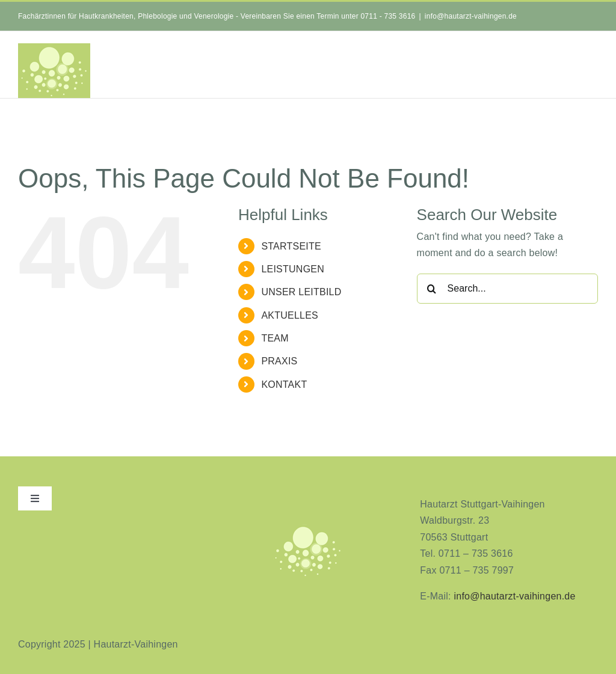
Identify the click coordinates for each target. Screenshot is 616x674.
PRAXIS (279, 361)
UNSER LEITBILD (301, 292)
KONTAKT (284, 384)
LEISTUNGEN (293, 269)
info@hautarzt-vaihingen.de (471, 16)
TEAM (275, 338)
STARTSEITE (291, 246)
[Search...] (507, 289)
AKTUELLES (290, 315)
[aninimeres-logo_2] (308, 528)
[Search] (432, 289)
